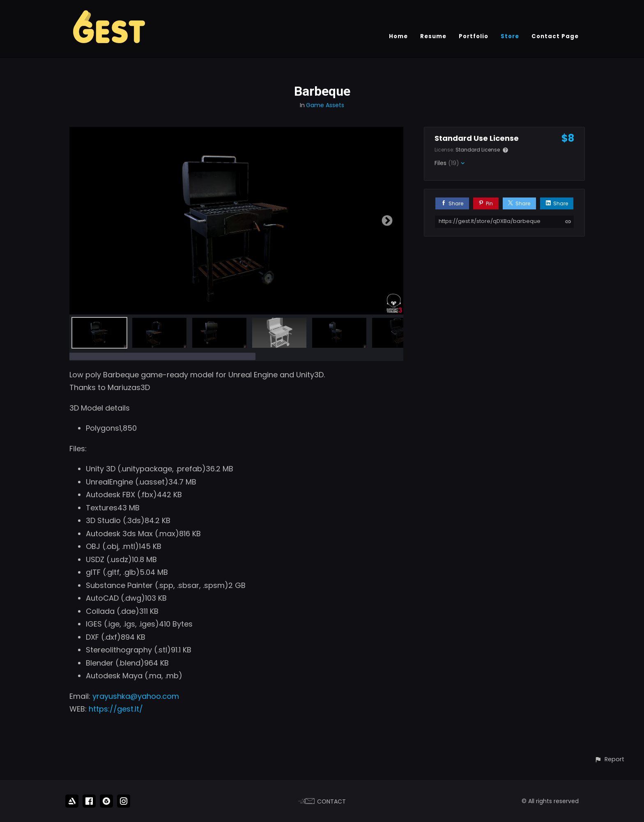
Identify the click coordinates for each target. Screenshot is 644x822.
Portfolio (474, 36)
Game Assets (325, 105)
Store (510, 36)
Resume (433, 36)
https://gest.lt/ (116, 709)
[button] (609, 759)
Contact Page (555, 36)
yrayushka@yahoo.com (136, 696)
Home (398, 36)
